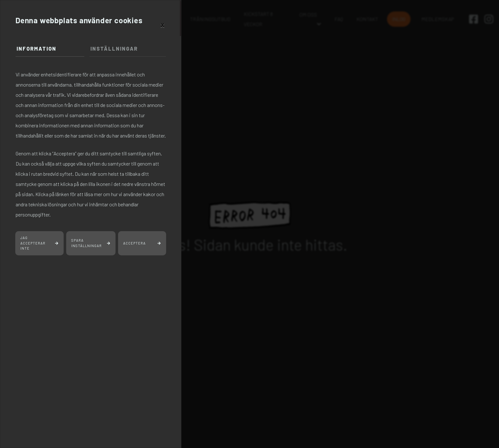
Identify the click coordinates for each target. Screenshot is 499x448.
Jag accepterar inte (33, 243)
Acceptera (134, 243)
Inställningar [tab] (114, 49)
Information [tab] (36, 49)
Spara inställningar (87, 243)
